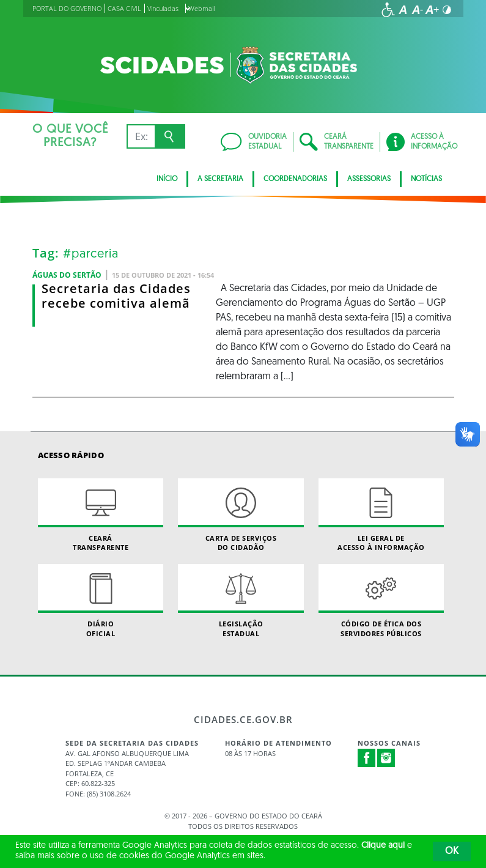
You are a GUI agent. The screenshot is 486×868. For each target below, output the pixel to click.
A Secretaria (220, 179)
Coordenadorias (295, 179)
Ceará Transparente (101, 515)
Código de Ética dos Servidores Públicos (381, 601)
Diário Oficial (101, 601)
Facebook (367, 758)
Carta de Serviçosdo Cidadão (241, 515)
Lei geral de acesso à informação (381, 515)
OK (452, 851)
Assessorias (369, 179)
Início (167, 179)
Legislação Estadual (241, 601)
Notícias (426, 179)
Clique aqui (383, 846)
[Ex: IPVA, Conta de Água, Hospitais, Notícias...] (141, 136)
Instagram (386, 758)
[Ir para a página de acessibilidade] (388, 10)
